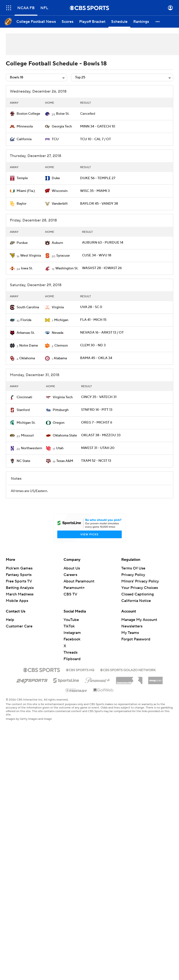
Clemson (61, 346)
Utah (60, 448)
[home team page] (12, 114)
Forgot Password (136, 639)
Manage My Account (139, 620)
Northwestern (32, 448)
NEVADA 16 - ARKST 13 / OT (102, 333)
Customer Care (19, 626)
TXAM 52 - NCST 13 (96, 461)
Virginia (58, 307)
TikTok (69, 626)
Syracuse (63, 256)
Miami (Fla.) (26, 191)
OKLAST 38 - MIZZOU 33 (101, 435)
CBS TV (70, 594)
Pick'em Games (19, 568)
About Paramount (79, 581)
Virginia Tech (63, 397)
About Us (72, 568)
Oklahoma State (65, 436)
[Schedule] (119, 22)
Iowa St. (27, 268)
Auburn (57, 243)
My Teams (130, 633)
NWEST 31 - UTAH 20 (98, 448)
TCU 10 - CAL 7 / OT (96, 139)
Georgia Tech (62, 126)
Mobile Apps (17, 601)
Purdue (22, 243)
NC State (23, 461)
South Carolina (28, 307)
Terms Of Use (133, 568)
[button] (158, 22)
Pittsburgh (61, 410)
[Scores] (67, 22)
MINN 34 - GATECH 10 (98, 126)
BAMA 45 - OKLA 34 (96, 358)
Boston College (28, 114)
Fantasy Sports (19, 575)
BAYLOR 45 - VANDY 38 (99, 204)
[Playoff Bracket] (92, 22)
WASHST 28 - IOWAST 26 (102, 268)
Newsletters (132, 626)
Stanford (23, 410)
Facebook (72, 639)
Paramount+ (74, 588)
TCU (55, 139)
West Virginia (31, 256)
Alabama (60, 358)
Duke (56, 178)
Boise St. (63, 114)
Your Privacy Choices (140, 588)
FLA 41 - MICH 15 (93, 320)
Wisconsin (60, 191)
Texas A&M (65, 461)
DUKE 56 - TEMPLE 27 (98, 178)
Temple (22, 178)
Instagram (72, 633)
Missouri (27, 436)
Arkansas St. (26, 333)
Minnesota (25, 126)
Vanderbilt (60, 204)
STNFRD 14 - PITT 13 (97, 410)
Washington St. (67, 268)
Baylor (22, 204)
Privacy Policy (133, 575)
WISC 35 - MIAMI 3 (95, 191)
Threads (70, 652)
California (24, 139)
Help (10, 620)
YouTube (71, 620)
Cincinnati (24, 397)
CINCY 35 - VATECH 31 (99, 397)
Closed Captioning (137, 594)
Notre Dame (29, 346)
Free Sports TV (19, 581)
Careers (70, 575)
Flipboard (72, 659)
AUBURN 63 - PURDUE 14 (103, 243)
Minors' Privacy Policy (140, 581)
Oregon (59, 423)
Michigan (61, 320)
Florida (26, 320)
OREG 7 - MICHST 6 (97, 423)
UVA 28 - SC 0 (91, 307)
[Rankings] (141, 22)
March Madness (20, 594)
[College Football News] (36, 22)
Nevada (58, 333)
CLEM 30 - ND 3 (93, 345)
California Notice (136, 601)
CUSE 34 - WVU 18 (97, 255)
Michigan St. (26, 423)
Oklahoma (27, 358)
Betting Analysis (20, 588)
